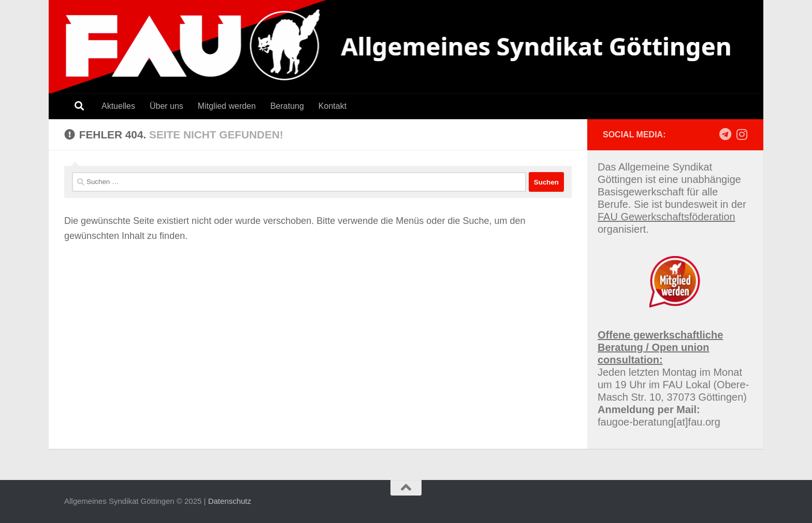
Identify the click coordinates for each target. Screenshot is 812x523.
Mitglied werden (227, 106)
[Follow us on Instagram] (742, 134)
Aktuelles (118, 106)
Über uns (166, 106)
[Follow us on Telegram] (725, 134)
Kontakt (332, 106)
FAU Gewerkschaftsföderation (666, 217)
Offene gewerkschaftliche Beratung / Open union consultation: (660, 347)
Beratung (287, 106)
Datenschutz (230, 501)
